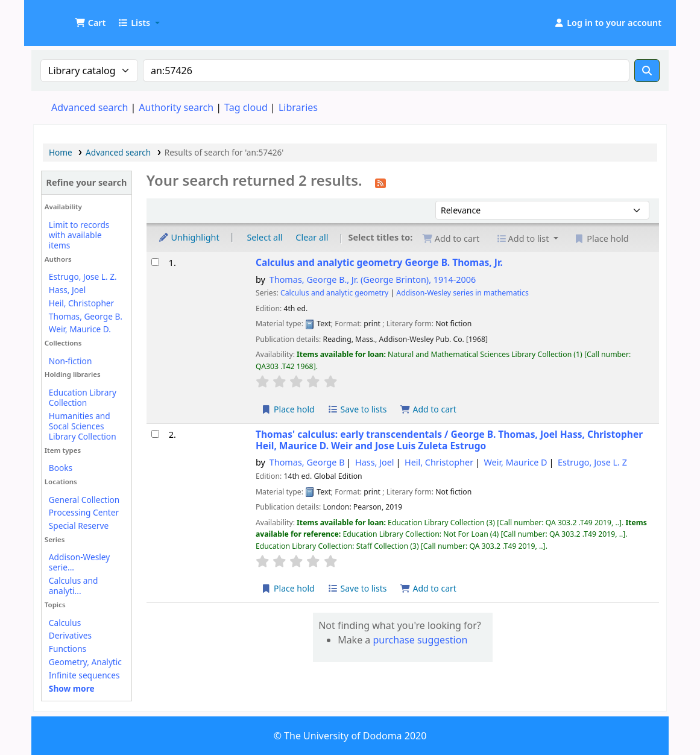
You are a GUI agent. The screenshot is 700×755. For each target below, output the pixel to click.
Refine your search (87, 182)
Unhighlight (189, 237)
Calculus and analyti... (73, 586)
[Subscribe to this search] (380, 182)
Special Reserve (79, 526)
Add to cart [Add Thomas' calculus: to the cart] (428, 588)
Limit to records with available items (79, 235)
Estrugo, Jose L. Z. (83, 276)
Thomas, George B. (86, 316)
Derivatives (70, 635)
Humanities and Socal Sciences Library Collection (83, 426)
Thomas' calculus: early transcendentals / (449, 441)
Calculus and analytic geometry (379, 263)
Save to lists (357, 409)
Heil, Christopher (81, 303)
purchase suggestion (420, 640)
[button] (90, 23)
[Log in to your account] (607, 23)
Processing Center (84, 512)
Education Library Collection (83, 397)
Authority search (176, 107)
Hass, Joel (67, 290)
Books (61, 468)
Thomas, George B (307, 462)
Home (61, 152)
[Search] (647, 71)
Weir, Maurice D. (80, 329)
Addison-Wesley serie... (79, 562)
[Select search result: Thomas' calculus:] (155, 434)
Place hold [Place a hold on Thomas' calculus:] (288, 588)
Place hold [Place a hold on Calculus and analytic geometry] (288, 409)
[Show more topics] (72, 688)
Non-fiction (71, 361)
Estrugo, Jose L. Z (592, 462)
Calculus (65, 623)
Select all (264, 237)
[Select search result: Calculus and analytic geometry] (155, 262)
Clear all (312, 237)
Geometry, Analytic (85, 662)
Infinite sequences (84, 675)
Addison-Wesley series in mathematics (462, 293)
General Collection (84, 500)
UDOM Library (64, 17)
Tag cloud (246, 107)
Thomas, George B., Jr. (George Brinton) (373, 280)
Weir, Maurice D (516, 462)
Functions (68, 649)
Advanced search (90, 107)
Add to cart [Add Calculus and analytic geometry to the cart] (428, 409)
